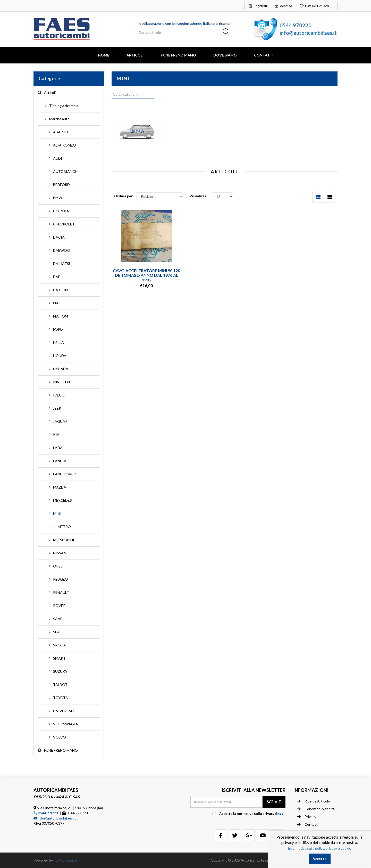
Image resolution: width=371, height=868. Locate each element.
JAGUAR (60, 421)
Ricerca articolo (314, 801)
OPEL (58, 566)
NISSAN (60, 553)
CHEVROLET (64, 224)
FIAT (57, 303)
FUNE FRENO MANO (178, 55)
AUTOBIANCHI (66, 171)
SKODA (60, 645)
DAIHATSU (62, 263)
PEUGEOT (62, 579)
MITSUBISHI (64, 540)
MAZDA (60, 487)
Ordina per (123, 196)
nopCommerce (65, 860)
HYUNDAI (61, 369)
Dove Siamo (225, 55)
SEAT (58, 632)
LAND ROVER (64, 474)
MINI (57, 513)
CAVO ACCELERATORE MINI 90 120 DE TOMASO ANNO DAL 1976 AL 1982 (146, 275)
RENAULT (61, 592)
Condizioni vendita (316, 809)
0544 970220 (296, 25)
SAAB (58, 619)
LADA (58, 448)
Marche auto (59, 119)
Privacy (307, 817)
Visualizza (198, 196)
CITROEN (61, 211)
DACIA (59, 237)
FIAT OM (61, 316)
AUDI (58, 158)
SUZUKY (60, 671)
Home (104, 55)
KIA (56, 435)
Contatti (264, 55)
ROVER (59, 606)
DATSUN (60, 290)
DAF (57, 277)
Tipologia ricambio (64, 106)
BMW (58, 198)
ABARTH (61, 132)
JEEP (57, 408)
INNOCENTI (63, 382)
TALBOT (60, 684)
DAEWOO (62, 250)
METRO (64, 527)
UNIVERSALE (64, 711)
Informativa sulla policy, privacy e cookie (319, 848)
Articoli (135, 55)
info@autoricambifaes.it (308, 33)
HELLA (58, 342)
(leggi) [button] (280, 814)
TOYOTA (61, 698)
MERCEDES (62, 500)
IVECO (59, 395)
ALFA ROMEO (65, 145)
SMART (59, 658)
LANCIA (60, 461)
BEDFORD (61, 185)
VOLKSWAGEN (66, 724)
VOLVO (60, 737)
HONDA (60, 356)
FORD (58, 329)
